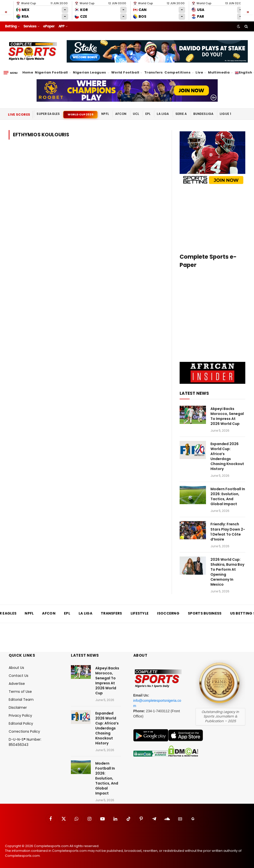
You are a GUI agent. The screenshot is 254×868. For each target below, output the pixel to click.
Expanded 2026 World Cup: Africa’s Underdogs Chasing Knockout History (227, 456)
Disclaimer (18, 708)
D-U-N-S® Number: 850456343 (25, 742)
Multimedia (219, 72)
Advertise (17, 684)
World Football (125, 72)
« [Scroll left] (6, 11)
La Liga (163, 114)
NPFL (105, 114)
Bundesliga (203, 114)
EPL (148, 114)
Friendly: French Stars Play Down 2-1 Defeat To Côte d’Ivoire (228, 532)
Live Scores (19, 115)
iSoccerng (168, 613)
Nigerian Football (51, 72)
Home (28, 72)
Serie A (181, 114)
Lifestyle (140, 613)
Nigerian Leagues (89, 72)
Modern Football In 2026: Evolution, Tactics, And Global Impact (228, 496)
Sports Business (205, 613)
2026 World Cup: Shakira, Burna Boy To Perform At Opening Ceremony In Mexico (227, 572)
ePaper (49, 26)
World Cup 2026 (80, 114)
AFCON (121, 114)
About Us (16, 668)
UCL (136, 114)
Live (199, 72)
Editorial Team (21, 700)
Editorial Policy (21, 723)
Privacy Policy (20, 715)
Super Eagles (48, 114)
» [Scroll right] (248, 11)
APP (61, 26)
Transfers (154, 72)
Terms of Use (20, 692)
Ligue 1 (225, 114)
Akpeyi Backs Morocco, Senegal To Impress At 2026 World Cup (227, 416)
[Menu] (11, 73)
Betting (11, 26)
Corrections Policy (24, 731)
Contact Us (19, 676)
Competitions (178, 72)
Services (30, 26)
